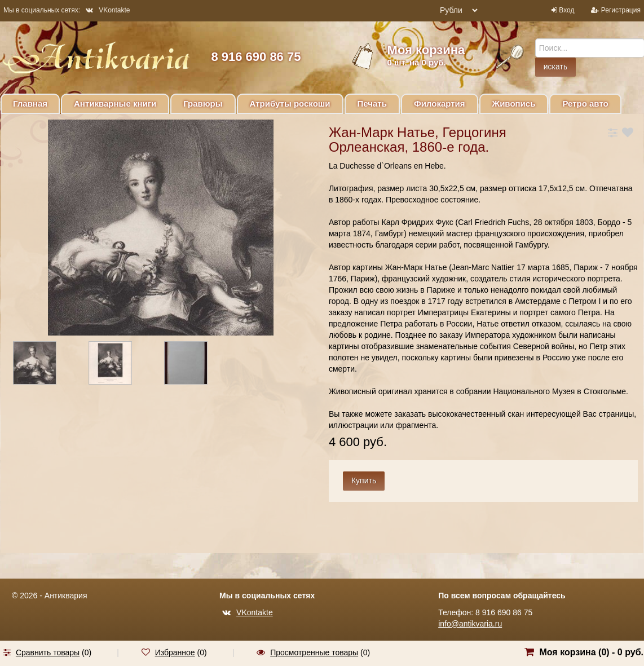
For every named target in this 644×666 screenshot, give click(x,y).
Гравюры (203, 103)
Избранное (175, 652)
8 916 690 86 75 (256, 57)
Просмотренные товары (314, 652)
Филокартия (440, 103)
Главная (30, 103)
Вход (566, 10)
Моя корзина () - (591, 652)
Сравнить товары (48, 652)
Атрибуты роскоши (290, 103)
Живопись (514, 103)
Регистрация (621, 10)
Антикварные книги (115, 103)
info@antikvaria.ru (470, 624)
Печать (372, 103)
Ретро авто (585, 103)
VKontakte (108, 10)
